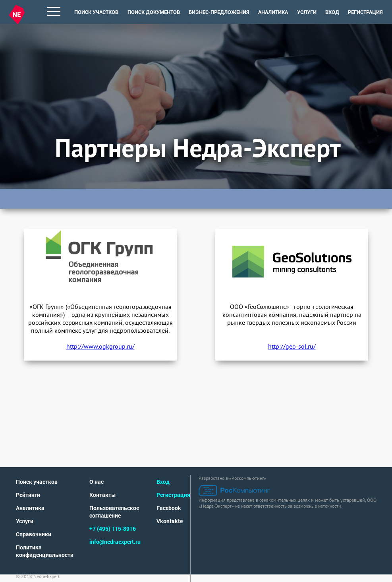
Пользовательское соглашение (114, 512)
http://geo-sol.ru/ (292, 346)
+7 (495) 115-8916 (113, 529)
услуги (307, 12)
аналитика (273, 12)
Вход (332, 12)
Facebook (169, 508)
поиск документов (154, 12)
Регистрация (365, 12)
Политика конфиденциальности (45, 551)
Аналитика (30, 508)
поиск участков (96, 12)
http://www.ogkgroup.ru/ (100, 346)
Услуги (25, 521)
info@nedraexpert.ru (115, 542)
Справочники (34, 534)
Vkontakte (170, 521)
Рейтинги (28, 495)
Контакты (103, 495)
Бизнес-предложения (219, 12)
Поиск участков (37, 482)
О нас (97, 482)
